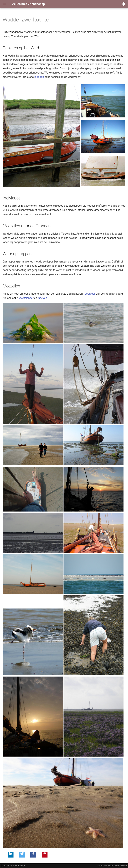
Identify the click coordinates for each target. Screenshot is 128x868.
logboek (39, 77)
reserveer (89, 294)
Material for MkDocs (118, 866)
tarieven (42, 298)
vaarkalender (26, 298)
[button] (11, 855)
